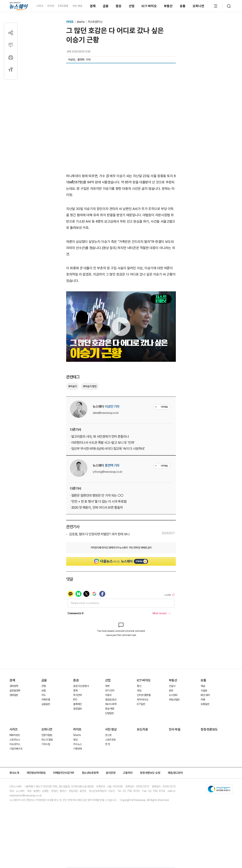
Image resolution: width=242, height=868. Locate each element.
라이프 (51, 6)
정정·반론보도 (209, 758)
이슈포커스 (15, 772)
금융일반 (46, 732)
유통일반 (205, 732)
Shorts (77, 763)
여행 (203, 728)
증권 (119, 6)
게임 (139, 719)
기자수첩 (46, 772)
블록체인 (77, 732)
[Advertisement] (121, 676)
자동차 (108, 723)
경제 (93, 6)
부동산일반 (174, 728)
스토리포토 (111, 768)
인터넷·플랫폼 (144, 723)
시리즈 (40, 6)
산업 (132, 6)
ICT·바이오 (149, 6)
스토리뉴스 (15, 768)
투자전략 (77, 723)
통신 (139, 714)
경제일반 (14, 723)
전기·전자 (110, 719)
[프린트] (11, 57)
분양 (171, 719)
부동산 (168, 6)
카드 (44, 723)
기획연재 (77, 777)
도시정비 (173, 723)
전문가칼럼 (47, 763)
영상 (75, 768)
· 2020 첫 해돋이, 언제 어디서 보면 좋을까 (96, 507)
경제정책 (14, 714)
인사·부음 (175, 758)
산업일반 (109, 741)
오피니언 (198, 6)
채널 (203, 714)
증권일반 (77, 737)
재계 (107, 714)
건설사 (172, 714)
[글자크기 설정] (11, 70)
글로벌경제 (15, 719)
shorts (81, 22)
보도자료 (142, 758)
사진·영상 (77, 6)
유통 (183, 6)
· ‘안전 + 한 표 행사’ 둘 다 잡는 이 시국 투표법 (98, 501)
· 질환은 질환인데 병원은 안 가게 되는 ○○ (97, 495)
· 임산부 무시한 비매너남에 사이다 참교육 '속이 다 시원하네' (107, 449)
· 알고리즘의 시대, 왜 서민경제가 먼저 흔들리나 (99, 436)
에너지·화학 (111, 732)
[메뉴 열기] (216, 6)
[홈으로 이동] (19, 6)
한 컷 (108, 772)
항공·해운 (110, 737)
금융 (106, 6)
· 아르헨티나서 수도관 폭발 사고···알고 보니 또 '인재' (102, 442)
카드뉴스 (77, 772)
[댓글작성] (11, 45)
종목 (75, 719)
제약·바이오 (143, 728)
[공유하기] (11, 33)
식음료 (204, 719)
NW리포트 (15, 763)
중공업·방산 (111, 728)
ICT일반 (141, 732)
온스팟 (108, 763)
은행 (44, 714)
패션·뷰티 (205, 723)
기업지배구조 (16, 777)
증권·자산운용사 (81, 714)
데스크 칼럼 (47, 768)
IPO (75, 728)
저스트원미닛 (95, 22)
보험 (44, 719)
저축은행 (46, 728)
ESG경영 (63, 6)
